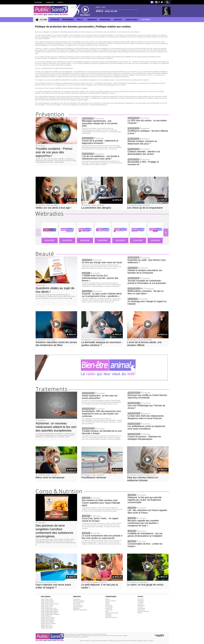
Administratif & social (112, 613)
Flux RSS (140, 599)
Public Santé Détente (47, 602)
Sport (107, 611)
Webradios (76, 608)
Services (140, 607)
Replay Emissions (79, 601)
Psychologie (109, 607)
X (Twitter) (141, 602)
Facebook (141, 601)
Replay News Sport (47, 627)
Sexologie (108, 616)
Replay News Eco (46, 625)
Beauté (108, 599)
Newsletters (141, 605)
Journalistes (141, 608)
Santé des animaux (111, 617)
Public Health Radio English (49, 610)
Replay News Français (48, 617)
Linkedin (140, 604)
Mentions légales (84, 641)
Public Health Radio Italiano (49, 613)
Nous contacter (78, 605)
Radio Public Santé (47, 599)
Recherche (76, 604)
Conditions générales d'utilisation (99, 641)
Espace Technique (143, 611)
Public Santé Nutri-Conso (49, 608)
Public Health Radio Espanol (50, 611)
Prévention (109, 605)
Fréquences (77, 599)
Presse (140, 613)
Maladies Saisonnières (80, 610)
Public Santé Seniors (47, 601)
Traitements (109, 610)
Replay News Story (47, 628)
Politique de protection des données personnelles (123, 641)
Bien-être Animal (46, 616)
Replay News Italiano (47, 622)
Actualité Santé (78, 607)
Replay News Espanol (48, 620)
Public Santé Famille (47, 605)
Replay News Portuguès (48, 624)
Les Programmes (78, 602)
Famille (108, 602)
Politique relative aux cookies (145, 641)
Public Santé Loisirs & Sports (50, 604)
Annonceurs (141, 610)
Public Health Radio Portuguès (50, 614)
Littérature (108, 614)
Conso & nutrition (111, 601)
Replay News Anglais (47, 619)
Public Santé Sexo (47, 607)
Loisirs (107, 604)
